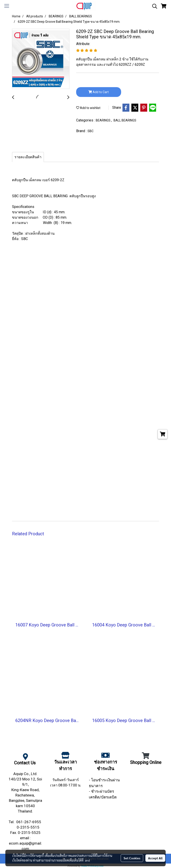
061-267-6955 (29, 822)
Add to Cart (99, 92)
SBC (91, 131)
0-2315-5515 (28, 827)
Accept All (155, 858)
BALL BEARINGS (125, 120)
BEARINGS (103, 120)
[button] (153, 6)
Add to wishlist (88, 108)
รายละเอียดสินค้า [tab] (28, 157)
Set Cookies (132, 858)
